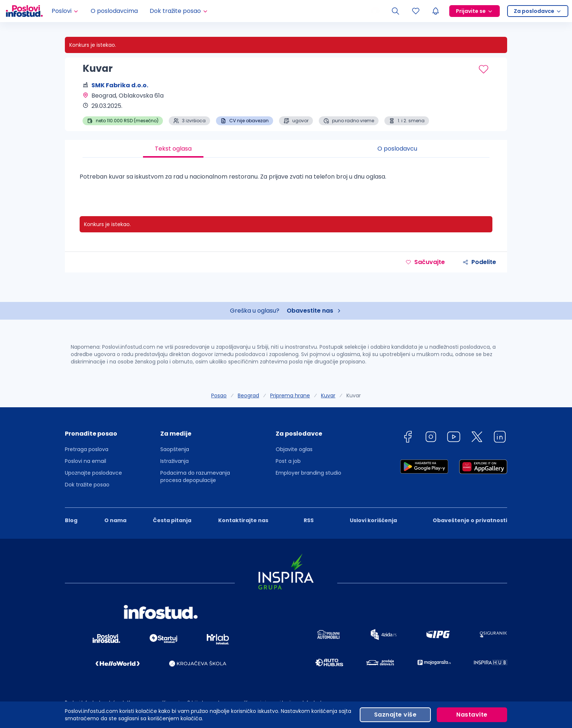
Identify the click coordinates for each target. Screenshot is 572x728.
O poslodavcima (114, 11)
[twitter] (477, 438)
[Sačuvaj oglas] (484, 69)
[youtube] (454, 438)
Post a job (288, 461)
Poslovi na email (86, 461)
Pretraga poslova (87, 449)
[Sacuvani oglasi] (416, 11)
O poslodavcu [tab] (397, 149)
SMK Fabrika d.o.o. (120, 85)
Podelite (479, 262)
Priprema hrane (290, 395)
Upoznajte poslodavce (93, 473)
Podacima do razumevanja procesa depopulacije (195, 476)
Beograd (248, 395)
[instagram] (431, 438)
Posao (219, 395)
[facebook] (408, 438)
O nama (115, 520)
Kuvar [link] (354, 395)
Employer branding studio (308, 473)
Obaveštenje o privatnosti (470, 520)
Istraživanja (175, 461)
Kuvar (328, 395)
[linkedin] (500, 438)
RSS (309, 520)
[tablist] (286, 149)
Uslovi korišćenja (373, 520)
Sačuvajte (425, 262)
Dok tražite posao (87, 485)
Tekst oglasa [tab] (173, 149)
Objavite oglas (294, 449)
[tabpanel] (286, 180)
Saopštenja (175, 449)
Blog (71, 520)
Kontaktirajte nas (243, 520)
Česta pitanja (172, 520)
